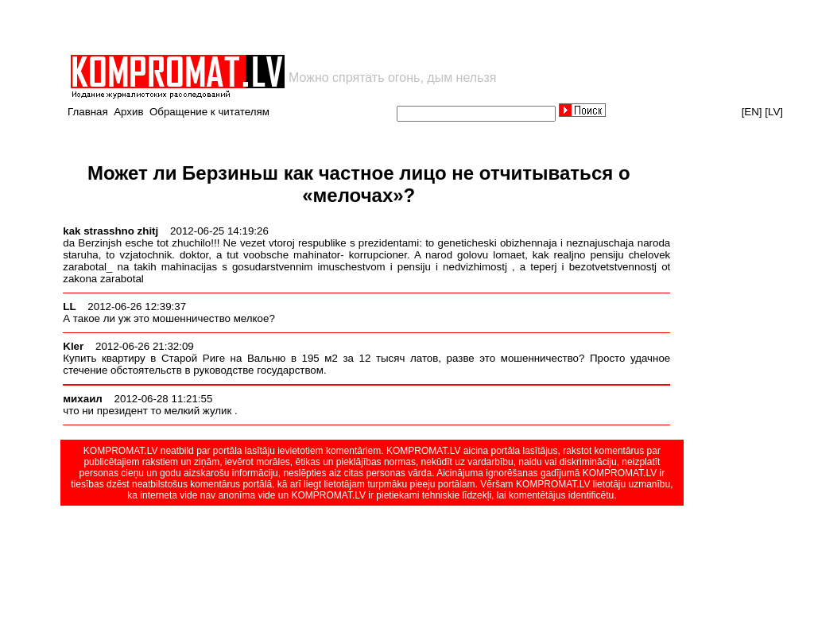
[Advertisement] (254, 27)
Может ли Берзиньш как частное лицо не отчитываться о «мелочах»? (359, 184)
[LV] (774, 112)
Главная (88, 112)
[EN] (752, 112)
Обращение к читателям (209, 112)
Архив (128, 112)
